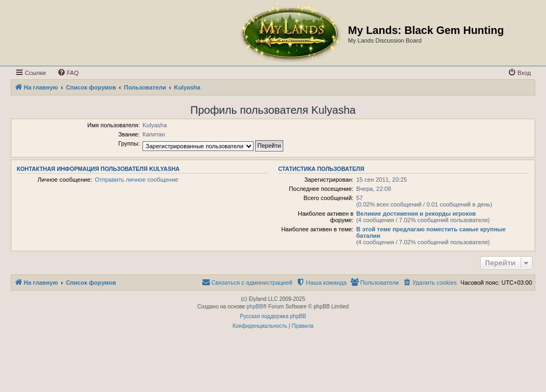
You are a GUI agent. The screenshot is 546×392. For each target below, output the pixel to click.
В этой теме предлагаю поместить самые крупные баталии (431, 232)
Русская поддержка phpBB (273, 316)
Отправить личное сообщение (137, 180)
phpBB (255, 307)
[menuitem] (68, 73)
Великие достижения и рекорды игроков (416, 214)
